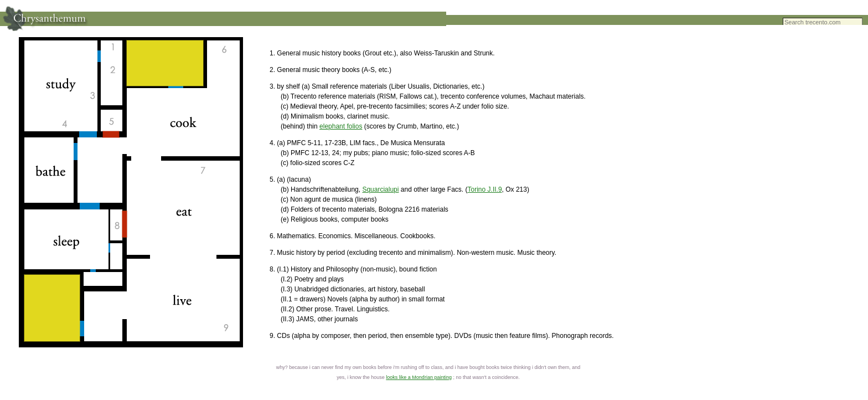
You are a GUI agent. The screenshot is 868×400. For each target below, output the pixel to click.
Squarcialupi (380, 189)
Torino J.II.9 (485, 189)
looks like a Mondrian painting (419, 377)
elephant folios (341, 126)
